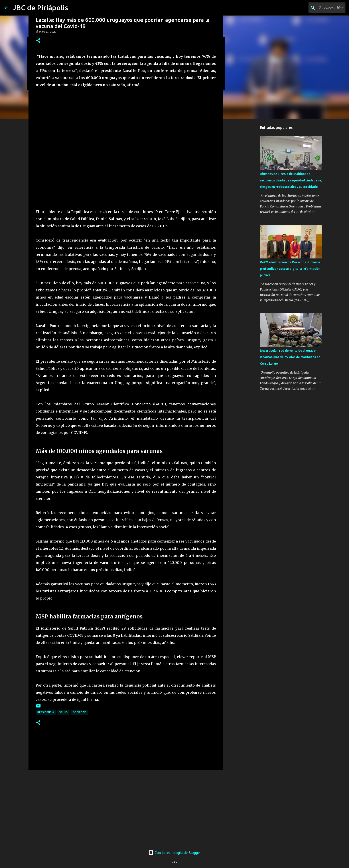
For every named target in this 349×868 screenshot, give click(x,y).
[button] (38, 41)
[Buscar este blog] (322, 8)
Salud (63, 712)
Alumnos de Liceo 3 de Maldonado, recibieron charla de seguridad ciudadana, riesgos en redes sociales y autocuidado (291, 180)
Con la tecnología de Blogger (175, 853)
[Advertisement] (126, 808)
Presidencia (46, 712)
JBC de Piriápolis (40, 8)
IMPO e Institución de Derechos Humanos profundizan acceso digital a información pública (290, 269)
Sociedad (80, 712)
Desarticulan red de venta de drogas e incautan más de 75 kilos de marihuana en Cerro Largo (290, 357)
